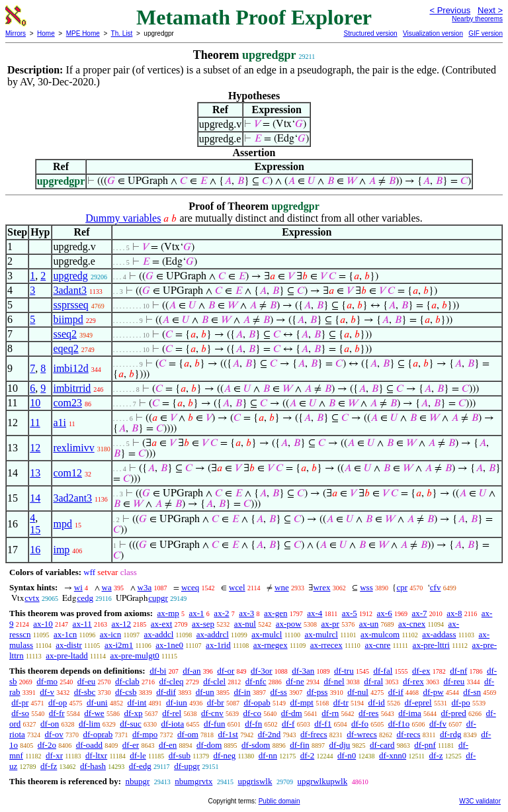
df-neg (224, 755)
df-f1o (399, 724)
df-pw (434, 692)
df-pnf (425, 745)
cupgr (158, 598)
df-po (460, 702)
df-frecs (314, 734)
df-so (20, 713)
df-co (252, 713)
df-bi (158, 671)
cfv (436, 587)
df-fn (253, 724)
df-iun (177, 702)
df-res (368, 713)
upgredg (70, 276)
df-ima (410, 713)
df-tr (341, 702)
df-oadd (89, 745)
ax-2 (221, 613)
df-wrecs (361, 734)
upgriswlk (255, 781)
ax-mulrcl (321, 634)
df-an (191, 671)
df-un (205, 692)
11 (35, 423)
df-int (137, 702)
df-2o (47, 745)
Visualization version (433, 33)
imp (61, 550)
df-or (226, 671)
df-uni (97, 702)
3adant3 (70, 290)
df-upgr (187, 766)
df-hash (93, 766)
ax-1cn (65, 634)
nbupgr (137, 781)
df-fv (438, 724)
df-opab (257, 702)
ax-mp (168, 613)
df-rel (172, 713)
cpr (402, 587)
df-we (94, 713)
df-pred (454, 713)
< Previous (450, 10)
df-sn (472, 692)
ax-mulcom (380, 634)
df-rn (330, 713)
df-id (377, 702)
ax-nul (245, 624)
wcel (237, 587)
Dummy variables (123, 218)
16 (35, 550)
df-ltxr (96, 755)
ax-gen (275, 613)
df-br (216, 702)
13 (35, 473)
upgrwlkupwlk (322, 781)
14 (35, 498)
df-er (131, 745)
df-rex (413, 681)
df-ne (295, 681)
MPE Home (83, 33)
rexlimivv (73, 448)
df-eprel (418, 702)
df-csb (126, 692)
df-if (396, 692)
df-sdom (256, 745)
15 (35, 530)
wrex (321, 587)
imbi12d (70, 368)
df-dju (340, 745)
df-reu (454, 681)
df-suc (131, 724)
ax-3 (246, 613)
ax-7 (419, 613)
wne (282, 587)
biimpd (68, 319)
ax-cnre (377, 645)
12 (35, 448)
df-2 (308, 755)
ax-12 (121, 624)
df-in (242, 692)
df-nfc (256, 681)
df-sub (180, 755)
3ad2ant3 (72, 498)
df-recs (409, 734)
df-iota (173, 724)
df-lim (90, 724)
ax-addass (439, 634)
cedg (85, 598)
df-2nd (270, 734)
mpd (62, 524)
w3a (145, 587)
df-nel (334, 681)
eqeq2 (65, 348)
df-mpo (145, 734)
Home (46, 33)
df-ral (373, 681)
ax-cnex (412, 624)
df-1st (228, 734)
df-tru (344, 671)
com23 (67, 403)
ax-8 (454, 613)
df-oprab (98, 734)
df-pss (317, 692)
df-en (168, 745)
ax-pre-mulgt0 (134, 655)
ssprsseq (70, 305)
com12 (67, 473)
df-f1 (323, 724)
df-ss (279, 692)
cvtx (32, 598)
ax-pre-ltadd (67, 655)
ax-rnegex (271, 645)
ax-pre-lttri (431, 645)
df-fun (215, 724)
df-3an (303, 671)
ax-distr (69, 645)
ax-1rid (218, 645)
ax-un (369, 624)
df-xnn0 (393, 755)
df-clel (214, 681)
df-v (47, 692)
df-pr (20, 702)
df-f (288, 724)
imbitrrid (72, 388)
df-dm (292, 713)
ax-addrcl (213, 634)
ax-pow (289, 624)
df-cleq (172, 681)
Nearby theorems (477, 19)
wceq (190, 587)
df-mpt (302, 702)
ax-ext (161, 624)
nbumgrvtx (193, 781)
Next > (490, 10)
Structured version (370, 33)
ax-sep (203, 624)
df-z (436, 755)
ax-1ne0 (169, 645)
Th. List (122, 33)
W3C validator (480, 801)
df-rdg (451, 734)
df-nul (358, 692)
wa (107, 587)
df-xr (54, 755)
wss (366, 587)
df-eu (86, 681)
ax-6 (385, 613)
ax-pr (330, 624)
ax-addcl (159, 634)
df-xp (133, 713)
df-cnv (212, 713)
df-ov (54, 734)
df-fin (300, 745)
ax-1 (197, 613)
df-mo (47, 681)
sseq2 (65, 334)
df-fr (57, 713)
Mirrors (16, 33)
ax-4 (315, 613)
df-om (188, 734)
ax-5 (350, 613)
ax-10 (43, 624)
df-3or (262, 671)
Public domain (279, 801)
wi (78, 587)
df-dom (209, 745)
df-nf (458, 671)
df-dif (166, 692)
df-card (382, 745)
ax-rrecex (326, 645)
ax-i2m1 (119, 645)
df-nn (268, 755)
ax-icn (110, 634)
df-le (138, 755)
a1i (60, 423)
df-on (50, 724)
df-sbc (85, 692)
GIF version (486, 33)
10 (35, 403)
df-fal (383, 671)
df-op (58, 702)
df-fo (360, 724)
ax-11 (82, 624)
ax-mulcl (267, 634)
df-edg (140, 766)
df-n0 (347, 755)
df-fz (49, 766)
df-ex (421, 671)
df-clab (127, 681)
